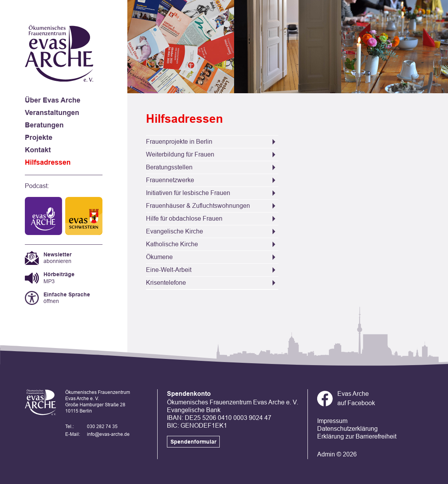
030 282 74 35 (102, 427)
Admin (326, 454)
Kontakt (38, 150)
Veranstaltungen (52, 113)
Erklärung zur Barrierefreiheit (357, 436)
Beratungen (44, 125)
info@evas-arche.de (108, 434)
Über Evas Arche (53, 100)
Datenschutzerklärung (347, 429)
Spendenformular (193, 442)
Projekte (39, 138)
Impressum (332, 421)
